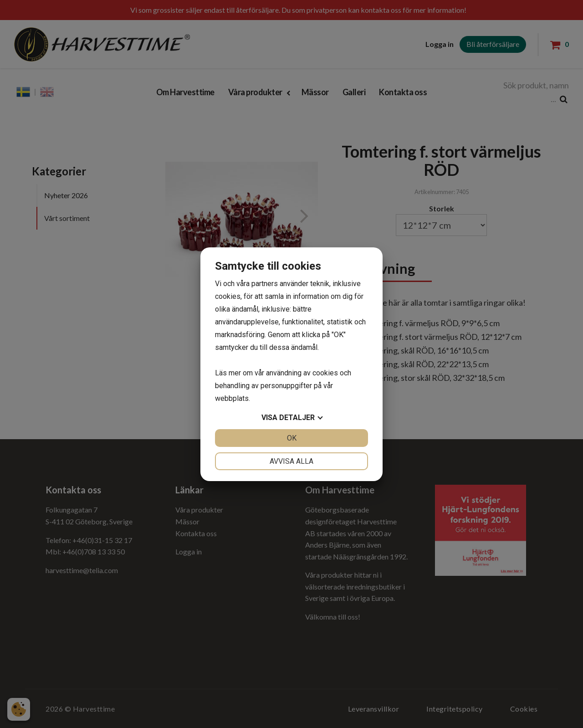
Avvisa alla (291, 461)
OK (292, 438)
